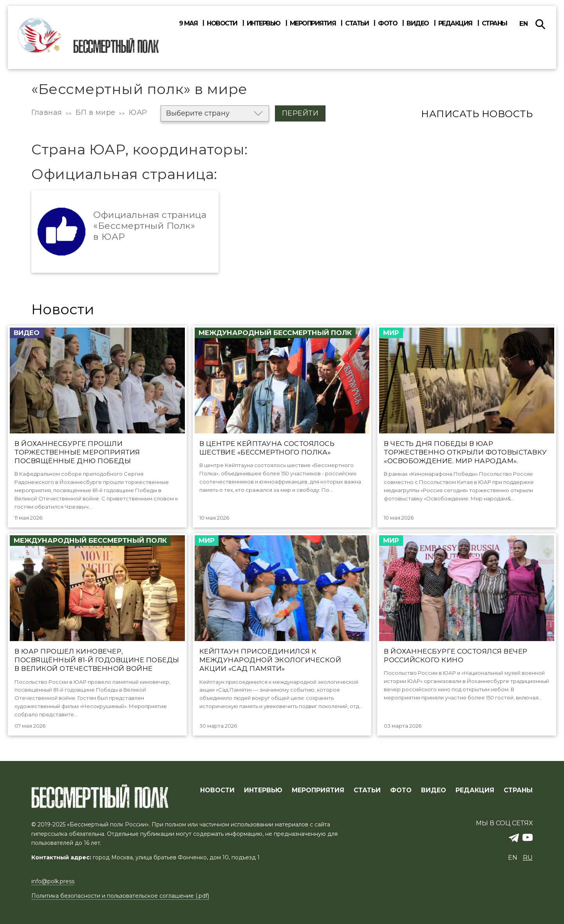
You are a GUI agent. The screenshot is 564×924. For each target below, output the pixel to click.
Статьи (357, 24)
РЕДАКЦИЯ (475, 790)
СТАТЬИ (367, 790)
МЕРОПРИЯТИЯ (318, 790)
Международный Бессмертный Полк (275, 333)
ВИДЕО (434, 790)
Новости (222, 24)
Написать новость (477, 114)
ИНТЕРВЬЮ (263, 790)
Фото (388, 24)
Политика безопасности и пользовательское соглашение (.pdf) (120, 896)
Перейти (300, 113)
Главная (47, 112)
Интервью (264, 24)
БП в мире (96, 112)
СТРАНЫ (518, 790)
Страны (494, 24)
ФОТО (401, 790)
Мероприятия (313, 24)
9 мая (188, 24)
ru (528, 858)
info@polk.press (53, 881)
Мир (391, 333)
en (524, 24)
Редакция (455, 24)
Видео (418, 24)
